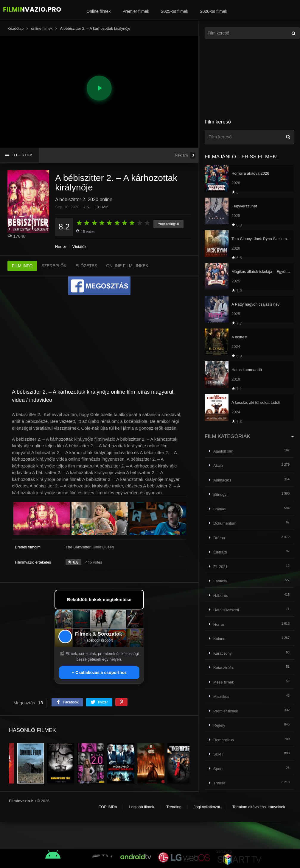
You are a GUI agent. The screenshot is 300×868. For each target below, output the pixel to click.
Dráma (219, 538)
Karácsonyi (223, 653)
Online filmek (98, 11)
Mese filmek (224, 682)
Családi (220, 509)
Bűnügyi (220, 494)
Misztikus (221, 696)
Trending (174, 807)
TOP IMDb (108, 807)
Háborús (221, 596)
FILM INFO (22, 266)
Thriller (219, 783)
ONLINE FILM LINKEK (127, 266)
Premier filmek (136, 11)
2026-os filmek (214, 11)
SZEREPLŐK (54, 266)
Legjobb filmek (142, 807)
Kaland (219, 639)
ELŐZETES (86, 266)
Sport (218, 769)
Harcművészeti (226, 610)
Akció (218, 466)
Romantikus (224, 740)
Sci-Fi (218, 754)
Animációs (222, 480)
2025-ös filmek (175, 11)
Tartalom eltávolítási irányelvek (259, 807)
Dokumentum (225, 523)
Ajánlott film (223, 451)
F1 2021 (220, 567)
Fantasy (220, 581)
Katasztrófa (223, 668)
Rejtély (219, 725)
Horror (61, 247)
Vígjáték (79, 247)
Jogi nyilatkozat (207, 807)
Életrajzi (220, 552)
